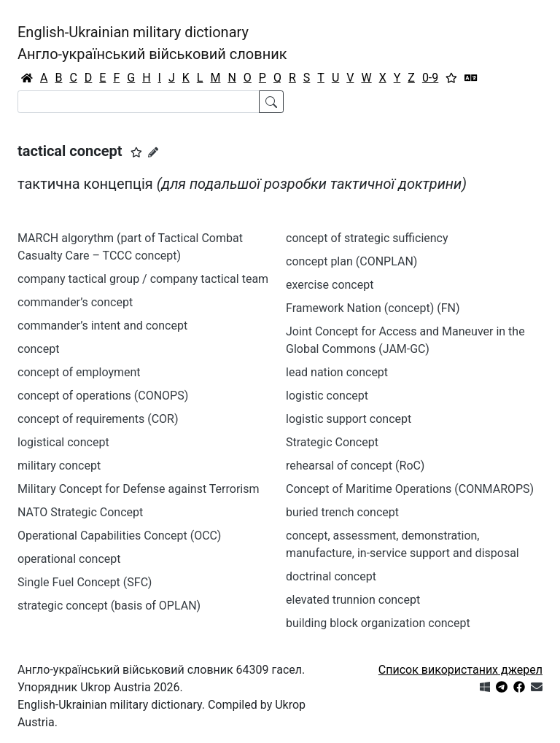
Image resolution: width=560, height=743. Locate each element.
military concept (59, 466)
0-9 (430, 78)
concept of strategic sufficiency (367, 238)
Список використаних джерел (460, 670)
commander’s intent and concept (102, 326)
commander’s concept (75, 302)
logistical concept (63, 442)
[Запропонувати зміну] (153, 152)
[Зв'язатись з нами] (537, 687)
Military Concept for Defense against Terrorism (139, 489)
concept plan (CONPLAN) (351, 261)
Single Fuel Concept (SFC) (85, 582)
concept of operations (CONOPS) (103, 396)
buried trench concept (342, 512)
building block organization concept (378, 623)
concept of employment (79, 372)
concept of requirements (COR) (98, 419)
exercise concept (330, 285)
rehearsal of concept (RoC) (355, 466)
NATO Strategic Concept (80, 512)
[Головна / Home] (27, 78)
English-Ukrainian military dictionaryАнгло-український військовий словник (152, 43)
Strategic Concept (332, 442)
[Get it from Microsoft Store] (485, 687)
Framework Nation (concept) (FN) (373, 308)
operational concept (69, 559)
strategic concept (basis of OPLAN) (109, 606)
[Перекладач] (471, 78)
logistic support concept (349, 419)
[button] (136, 152)
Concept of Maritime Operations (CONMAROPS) (410, 489)
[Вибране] (451, 78)
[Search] (139, 102)
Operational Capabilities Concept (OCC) (119, 536)
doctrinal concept (331, 576)
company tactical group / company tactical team (143, 279)
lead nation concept (337, 372)
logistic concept (327, 396)
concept (38, 349)
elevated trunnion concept (353, 600)
